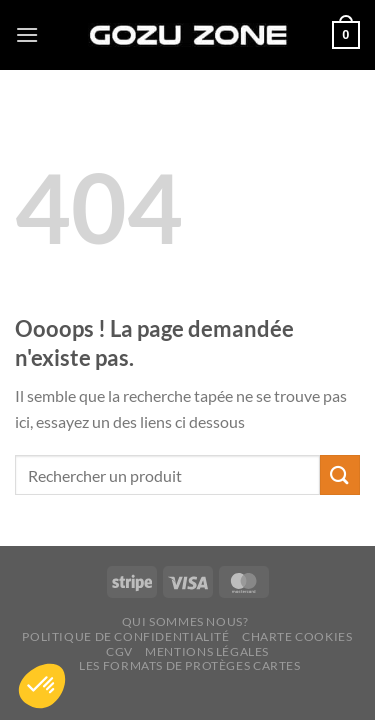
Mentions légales (207, 651)
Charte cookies (297, 636)
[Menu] (27, 34)
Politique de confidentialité (125, 636)
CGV (119, 651)
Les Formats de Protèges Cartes (189, 665)
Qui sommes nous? (185, 621)
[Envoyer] (340, 474)
